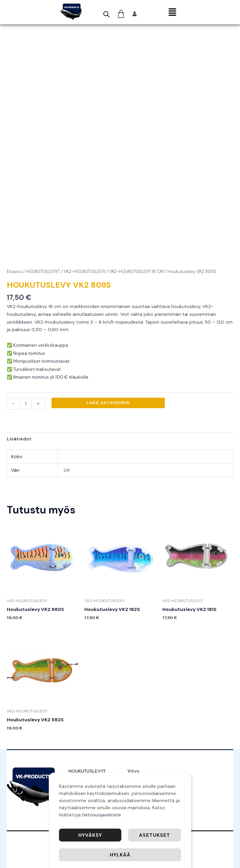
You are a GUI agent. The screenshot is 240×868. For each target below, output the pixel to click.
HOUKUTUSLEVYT (43, 272)
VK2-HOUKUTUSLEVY (85, 272)
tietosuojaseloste (102, 815)
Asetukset (155, 835)
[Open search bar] (106, 14)
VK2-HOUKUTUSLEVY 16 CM (136, 272)
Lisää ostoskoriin (108, 403)
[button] (172, 13)
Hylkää (120, 855)
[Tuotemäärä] (26, 404)
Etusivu (14, 272)
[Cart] (121, 14)
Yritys (133, 771)
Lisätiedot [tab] (19, 439)
